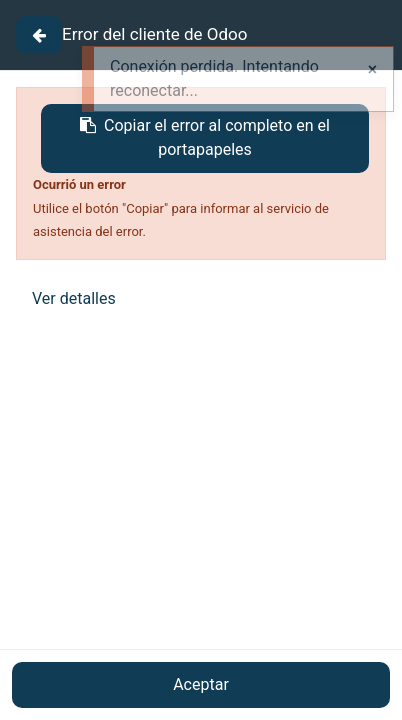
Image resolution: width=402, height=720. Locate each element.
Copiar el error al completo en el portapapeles (205, 137)
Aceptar (201, 684)
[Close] (39, 35)
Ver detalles (74, 298)
